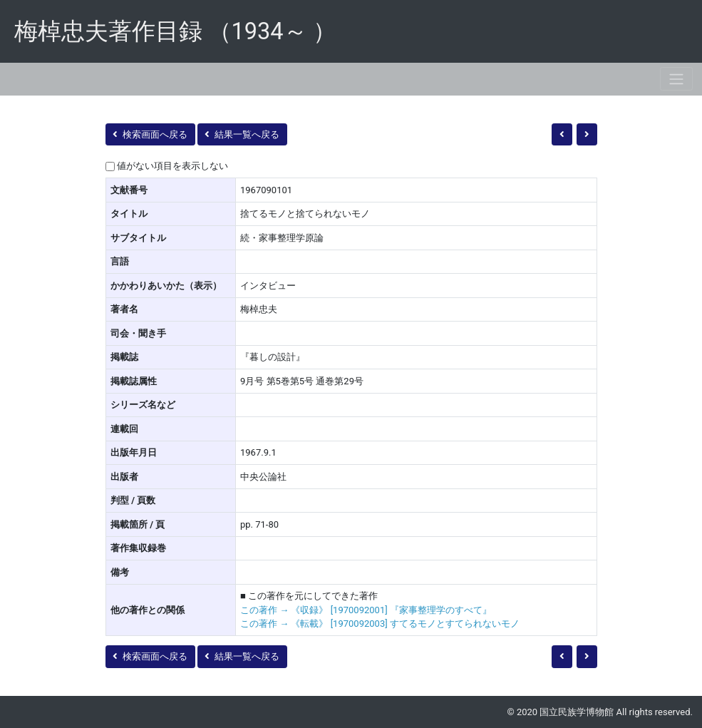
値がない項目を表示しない (172, 166)
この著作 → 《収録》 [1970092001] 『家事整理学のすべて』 (366, 610)
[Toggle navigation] (676, 79)
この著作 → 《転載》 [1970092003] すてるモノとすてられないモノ (380, 624)
